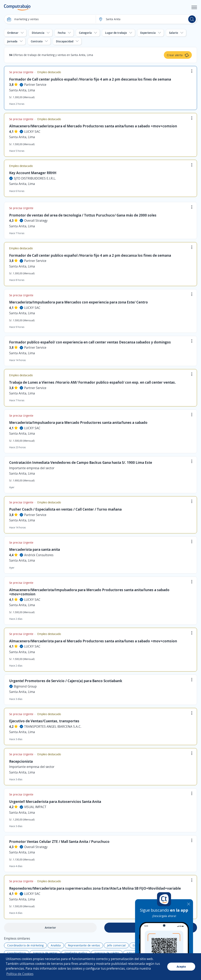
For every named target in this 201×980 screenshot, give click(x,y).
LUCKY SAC (32, 132)
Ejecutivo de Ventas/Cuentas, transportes (44, 721)
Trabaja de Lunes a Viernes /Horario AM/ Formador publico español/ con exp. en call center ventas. (93, 382)
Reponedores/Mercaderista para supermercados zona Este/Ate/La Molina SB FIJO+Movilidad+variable (95, 888)
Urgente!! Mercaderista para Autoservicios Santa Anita (55, 801)
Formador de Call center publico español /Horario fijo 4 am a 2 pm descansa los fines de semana (90, 79)
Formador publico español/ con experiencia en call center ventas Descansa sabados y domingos (90, 342)
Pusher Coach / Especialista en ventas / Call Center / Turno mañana (65, 509)
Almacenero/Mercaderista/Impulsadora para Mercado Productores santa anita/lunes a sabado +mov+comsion (89, 592)
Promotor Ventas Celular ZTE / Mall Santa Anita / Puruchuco (59, 841)
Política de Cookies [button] (20, 974)
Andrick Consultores (39, 555)
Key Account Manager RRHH (33, 173)
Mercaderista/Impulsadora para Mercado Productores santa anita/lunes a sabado (78, 422)
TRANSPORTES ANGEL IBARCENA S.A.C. (53, 727)
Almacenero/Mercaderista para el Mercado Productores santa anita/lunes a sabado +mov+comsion (93, 126)
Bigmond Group (25, 686)
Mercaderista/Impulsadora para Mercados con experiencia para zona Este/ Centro (79, 302)
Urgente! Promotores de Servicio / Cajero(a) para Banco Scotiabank (66, 681)
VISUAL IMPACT (35, 807)
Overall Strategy (36, 221)
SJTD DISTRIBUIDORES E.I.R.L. (35, 178)
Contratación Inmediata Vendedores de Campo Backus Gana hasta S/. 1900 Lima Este (81, 462)
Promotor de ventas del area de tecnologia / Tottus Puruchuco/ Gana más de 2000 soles (83, 215)
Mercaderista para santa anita (35, 549)
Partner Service (35, 85)
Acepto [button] (181, 967)
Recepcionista (21, 761)
